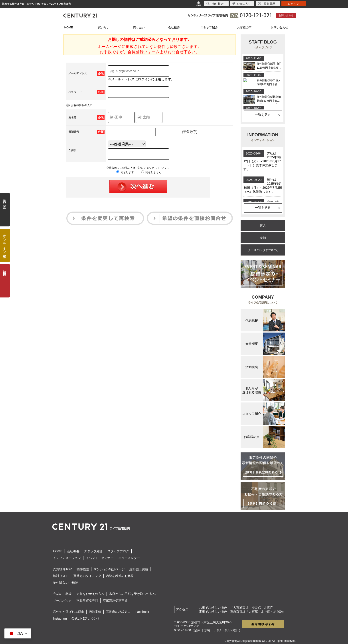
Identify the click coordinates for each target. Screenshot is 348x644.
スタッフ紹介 (209, 27)
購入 (263, 226)
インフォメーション (67, 558)
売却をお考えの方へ (90, 594)
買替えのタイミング (87, 576)
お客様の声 (244, 27)
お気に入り (242, 4)
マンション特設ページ (109, 569)
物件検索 (83, 569)
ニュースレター (129, 558)
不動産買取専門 (87, 600)
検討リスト (61, 576)
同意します (125, 172)
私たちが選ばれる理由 (69, 612)
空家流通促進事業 (115, 600)
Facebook (142, 612)
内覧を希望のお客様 (120, 576)
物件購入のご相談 (65, 583)
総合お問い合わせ (263, 624)
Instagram (60, 618)
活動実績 (95, 612)
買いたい (104, 27)
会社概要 (174, 27)
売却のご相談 (62, 594)
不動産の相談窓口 (118, 612)
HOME (69, 27)
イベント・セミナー (100, 558)
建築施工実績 (139, 569)
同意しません (151, 172)
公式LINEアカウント (86, 618)
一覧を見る (263, 115)
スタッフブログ (118, 551)
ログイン (294, 4)
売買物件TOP (62, 569)
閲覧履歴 (267, 4)
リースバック (62, 600)
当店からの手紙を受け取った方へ (132, 594)
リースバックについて (263, 250)
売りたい (139, 27)
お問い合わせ (286, 15)
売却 (263, 238)
